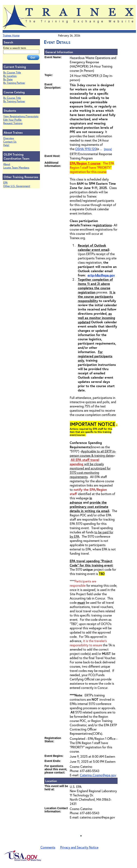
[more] (108, 149)
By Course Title (12, 73)
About (7, 164)
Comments (48, 847)
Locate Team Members (16, 168)
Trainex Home (11, 35)
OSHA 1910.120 (86, 149)
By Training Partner (14, 83)
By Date (8, 79)
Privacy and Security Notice (79, 847)
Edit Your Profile (12, 120)
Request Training (13, 123)
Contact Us (10, 142)
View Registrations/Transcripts (21, 116)
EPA (5, 183)
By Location (10, 76)
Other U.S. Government (17, 186)
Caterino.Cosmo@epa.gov (98, 775)
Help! (6, 145)
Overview (9, 138)
